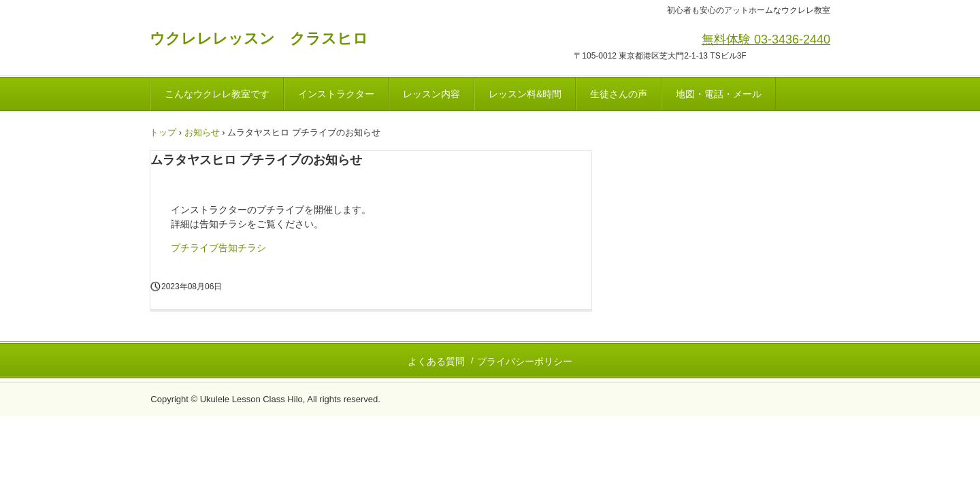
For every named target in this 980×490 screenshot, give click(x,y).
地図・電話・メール (719, 94)
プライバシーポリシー (525, 361)
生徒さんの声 (619, 94)
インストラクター (336, 94)
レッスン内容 (431, 94)
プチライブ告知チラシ (218, 248)
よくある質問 (436, 361)
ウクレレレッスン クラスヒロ (259, 38)
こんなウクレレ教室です (217, 94)
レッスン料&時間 (525, 94)
